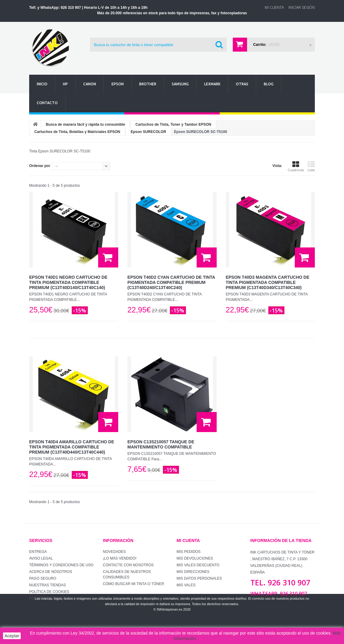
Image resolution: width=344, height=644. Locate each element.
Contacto (47, 103)
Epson (118, 84)
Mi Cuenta (274, 7)
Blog (269, 84)
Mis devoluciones (195, 558)
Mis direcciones (193, 572)
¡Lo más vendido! (120, 558)
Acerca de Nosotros (51, 572)
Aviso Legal (41, 558)
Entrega (38, 552)
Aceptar (12, 636)
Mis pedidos (189, 552)
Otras (242, 84)
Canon (90, 84)
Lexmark (212, 84)
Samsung (180, 84)
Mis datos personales (199, 578)
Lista (311, 166)
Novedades (114, 552)
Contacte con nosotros (128, 565)
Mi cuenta (188, 540)
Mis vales (186, 585)
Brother (148, 84)
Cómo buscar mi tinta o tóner (134, 584)
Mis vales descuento (198, 565)
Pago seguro (43, 578)
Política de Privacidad (52, 598)
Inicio (42, 84)
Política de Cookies (49, 592)
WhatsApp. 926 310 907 (279, 594)
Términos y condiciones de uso (61, 565)
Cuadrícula (296, 166)
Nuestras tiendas (47, 585)
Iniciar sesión (302, 7)
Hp (65, 84)
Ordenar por (40, 166)
